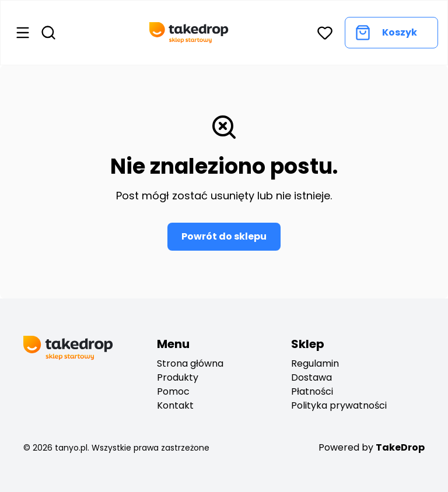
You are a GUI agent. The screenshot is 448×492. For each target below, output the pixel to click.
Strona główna (190, 363)
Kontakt (175, 405)
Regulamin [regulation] (315, 363)
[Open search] (48, 33)
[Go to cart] (391, 33)
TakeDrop (400, 447)
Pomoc (173, 391)
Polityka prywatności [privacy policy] (339, 405)
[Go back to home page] (189, 33)
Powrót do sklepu (224, 236)
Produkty (178, 377)
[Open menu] (23, 33)
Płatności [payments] (312, 391)
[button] (325, 33)
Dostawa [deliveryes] (311, 377)
